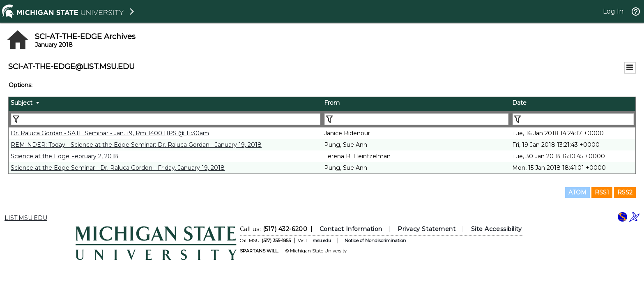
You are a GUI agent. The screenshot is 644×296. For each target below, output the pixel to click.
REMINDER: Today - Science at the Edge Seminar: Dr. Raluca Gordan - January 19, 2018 (136, 145)
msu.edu (322, 240)
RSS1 (602, 192)
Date (519, 103)
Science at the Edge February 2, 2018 (64, 156)
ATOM (577, 192)
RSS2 (625, 192)
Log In (613, 11)
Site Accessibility (497, 229)
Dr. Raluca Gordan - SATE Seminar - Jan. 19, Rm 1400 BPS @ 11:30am (110, 133)
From (332, 103)
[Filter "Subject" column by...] (166, 119)
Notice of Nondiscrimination (375, 240)
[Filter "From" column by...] (416, 119)
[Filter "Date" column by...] (573, 119)
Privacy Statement (427, 229)
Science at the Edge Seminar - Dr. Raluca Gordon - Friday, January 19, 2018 (118, 168)
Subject (22, 103)
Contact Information (351, 229)
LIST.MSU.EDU (26, 218)
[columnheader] (165, 104)
